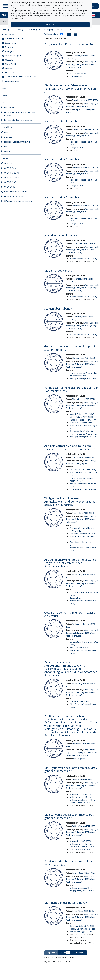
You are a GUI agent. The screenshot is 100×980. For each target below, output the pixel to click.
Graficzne (8, 137)
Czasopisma (10, 43)
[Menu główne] (6, 6)
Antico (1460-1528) (78, 73)
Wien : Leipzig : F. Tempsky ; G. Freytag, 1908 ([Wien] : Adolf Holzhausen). (82, 288)
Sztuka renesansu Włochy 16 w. (83, 434)
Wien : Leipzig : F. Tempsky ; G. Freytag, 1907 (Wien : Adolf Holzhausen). (82, 832)
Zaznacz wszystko (33, 30)
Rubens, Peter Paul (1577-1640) (83, 259)
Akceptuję (50, 25)
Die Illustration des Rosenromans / (66, 903)
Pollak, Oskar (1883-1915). (83, 873)
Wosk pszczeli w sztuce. (80, 648)
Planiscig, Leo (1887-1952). (84, 358)
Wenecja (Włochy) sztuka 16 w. (83, 437)
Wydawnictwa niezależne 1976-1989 (21, 77)
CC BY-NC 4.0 (10, 168)
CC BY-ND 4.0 (10, 182)
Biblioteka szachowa (14, 39)
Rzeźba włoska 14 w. (78, 376)
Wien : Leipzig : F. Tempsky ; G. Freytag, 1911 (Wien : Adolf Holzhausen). (82, 633)
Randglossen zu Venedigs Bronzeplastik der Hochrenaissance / (71, 389)
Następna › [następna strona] (81, 953)
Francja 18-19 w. (76, 147)
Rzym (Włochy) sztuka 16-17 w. (83, 489)
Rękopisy (9, 68)
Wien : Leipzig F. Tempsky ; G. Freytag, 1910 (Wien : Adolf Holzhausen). (82, 65)
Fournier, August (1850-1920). (85, 100)
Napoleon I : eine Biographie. (62, 121)
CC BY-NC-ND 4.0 (12, 173)
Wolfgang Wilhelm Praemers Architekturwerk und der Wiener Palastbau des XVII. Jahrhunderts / (71, 502)
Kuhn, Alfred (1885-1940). (83, 911)
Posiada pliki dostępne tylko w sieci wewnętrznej (19, 114)
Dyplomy (9, 47)
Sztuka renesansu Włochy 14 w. (83, 373)
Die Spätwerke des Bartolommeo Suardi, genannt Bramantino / (69, 816)
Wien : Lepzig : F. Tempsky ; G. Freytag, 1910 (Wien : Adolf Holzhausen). (82, 879)
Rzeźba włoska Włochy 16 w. (82, 431)
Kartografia (10, 51)
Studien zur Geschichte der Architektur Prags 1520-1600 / (68, 863)
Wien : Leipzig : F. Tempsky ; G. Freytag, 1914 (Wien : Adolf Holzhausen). (82, 692)
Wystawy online (12, 81)
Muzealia (9, 60)
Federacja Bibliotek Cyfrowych (17, 142)
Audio (7, 132)
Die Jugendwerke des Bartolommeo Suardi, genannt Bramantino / (71, 769)
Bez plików (9, 107)
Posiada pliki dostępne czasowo (18, 120)
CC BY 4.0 (8, 163)
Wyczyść (21, 30)
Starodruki (10, 73)
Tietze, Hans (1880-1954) (83, 457)
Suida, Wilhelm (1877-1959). (84, 779)
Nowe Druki (10, 64)
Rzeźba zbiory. (76, 598)
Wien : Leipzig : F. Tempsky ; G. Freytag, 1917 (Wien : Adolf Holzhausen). (82, 405)
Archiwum (9, 35)
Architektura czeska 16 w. (81, 888)
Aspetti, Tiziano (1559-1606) (82, 414)
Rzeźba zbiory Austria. (79, 701)
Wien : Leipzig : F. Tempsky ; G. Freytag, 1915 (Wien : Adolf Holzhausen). (82, 250)
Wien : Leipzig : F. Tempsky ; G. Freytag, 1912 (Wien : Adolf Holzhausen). (82, 917)
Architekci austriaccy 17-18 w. (82, 534)
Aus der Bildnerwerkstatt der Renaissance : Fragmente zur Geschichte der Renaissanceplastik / (71, 563)
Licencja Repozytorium (14, 196)
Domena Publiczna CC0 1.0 (16, 192)
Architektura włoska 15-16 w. (82, 800)
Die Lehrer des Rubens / (59, 270)
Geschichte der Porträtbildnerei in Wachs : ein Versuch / (70, 614)
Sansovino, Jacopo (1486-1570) (83, 420)
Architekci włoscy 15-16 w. (81, 797)
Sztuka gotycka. (80, 759)
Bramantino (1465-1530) (80, 794)
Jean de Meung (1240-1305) (82, 932)
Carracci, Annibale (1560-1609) (83, 470)
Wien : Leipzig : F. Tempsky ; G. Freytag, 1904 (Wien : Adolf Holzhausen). (82, 785)
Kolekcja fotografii (13, 56)
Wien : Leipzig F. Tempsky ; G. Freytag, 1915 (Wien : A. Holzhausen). (82, 519)
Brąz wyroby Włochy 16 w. (81, 423)
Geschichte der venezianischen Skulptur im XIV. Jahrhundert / (71, 348)
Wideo (7, 151)
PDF (6, 147)
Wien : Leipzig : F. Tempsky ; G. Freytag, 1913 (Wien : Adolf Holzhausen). (82, 583)
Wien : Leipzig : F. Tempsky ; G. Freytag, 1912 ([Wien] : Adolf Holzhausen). (82, 326)
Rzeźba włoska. (76, 76)
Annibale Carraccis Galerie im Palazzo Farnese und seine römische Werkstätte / (70, 447)
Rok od (4, 89)
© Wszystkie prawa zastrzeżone (18, 201)
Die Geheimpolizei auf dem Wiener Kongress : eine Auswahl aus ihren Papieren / (71, 89)
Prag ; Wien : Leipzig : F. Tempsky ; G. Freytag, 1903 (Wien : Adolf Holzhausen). (82, 753)
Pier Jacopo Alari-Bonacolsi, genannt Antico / (71, 46)
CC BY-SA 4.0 (10, 187)
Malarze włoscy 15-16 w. (80, 803)
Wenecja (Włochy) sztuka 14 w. (83, 379)
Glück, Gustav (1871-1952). (84, 244)
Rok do (4, 95)
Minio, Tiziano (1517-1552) (81, 417)
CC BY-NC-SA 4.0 (11, 177)
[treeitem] (21, 35)
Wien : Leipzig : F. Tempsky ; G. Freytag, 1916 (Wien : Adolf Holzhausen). (82, 364)
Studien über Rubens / (58, 309)
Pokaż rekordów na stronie (59, 957)
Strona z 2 (66, 953)
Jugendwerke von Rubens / (61, 235)
